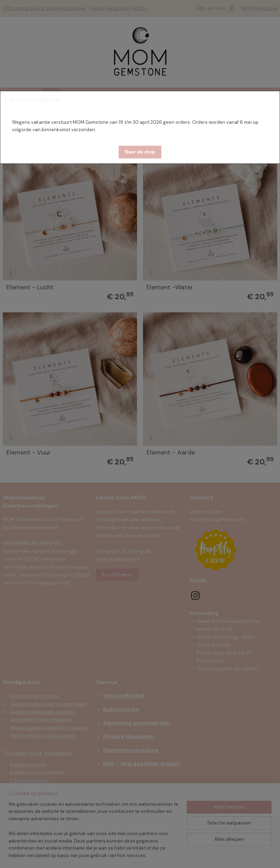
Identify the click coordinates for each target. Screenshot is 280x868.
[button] (140, 152)
